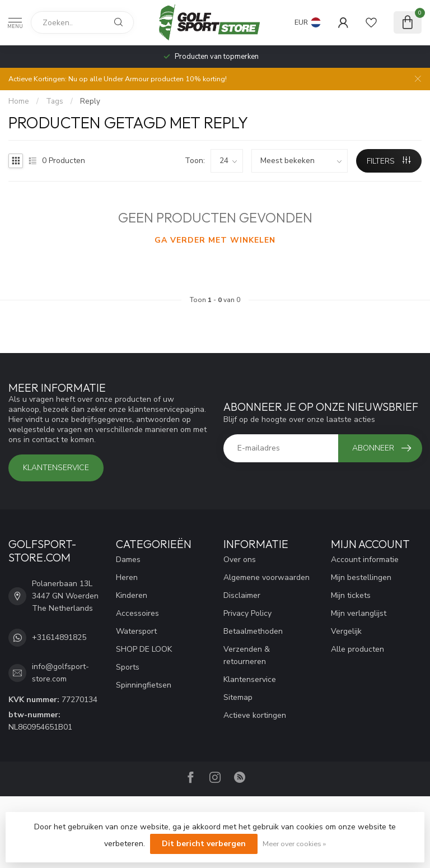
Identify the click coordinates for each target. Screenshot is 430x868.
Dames (128, 560)
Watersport (136, 631)
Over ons (240, 560)
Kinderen (132, 595)
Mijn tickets (351, 595)
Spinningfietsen (144, 685)
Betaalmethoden (253, 631)
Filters (389, 161)
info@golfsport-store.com (60, 673)
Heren (127, 577)
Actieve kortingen (255, 715)
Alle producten (357, 649)
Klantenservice (56, 468)
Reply (90, 101)
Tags (55, 101)
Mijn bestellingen (361, 577)
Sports (128, 667)
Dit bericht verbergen (204, 844)
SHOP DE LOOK (144, 649)
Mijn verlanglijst (359, 613)
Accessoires (137, 613)
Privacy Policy (247, 613)
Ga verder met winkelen (215, 240)
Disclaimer (242, 595)
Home (19, 101)
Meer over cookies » (294, 844)
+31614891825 (59, 637)
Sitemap (238, 697)
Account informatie (365, 560)
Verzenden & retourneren (247, 655)
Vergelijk (346, 631)
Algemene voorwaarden (267, 577)
